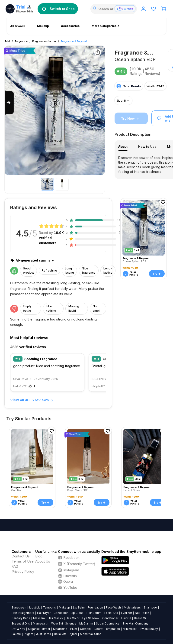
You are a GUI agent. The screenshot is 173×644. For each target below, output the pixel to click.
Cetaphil (86, 629)
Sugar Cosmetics (108, 623)
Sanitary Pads (21, 618)
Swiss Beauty (149, 629)
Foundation (95, 607)
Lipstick (35, 607)
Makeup (64, 607)
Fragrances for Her (44, 41)
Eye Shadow (91, 618)
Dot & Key (18, 629)
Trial (7, 41)
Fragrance (21, 41)
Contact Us (21, 556)
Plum (74, 629)
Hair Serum (94, 613)
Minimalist (130, 629)
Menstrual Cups (91, 634)
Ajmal (73, 634)
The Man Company (135, 623)
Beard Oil (140, 618)
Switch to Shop (58, 9)
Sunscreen (19, 607)
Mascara (39, 618)
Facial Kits (111, 613)
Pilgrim (29, 634)
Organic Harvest (39, 629)
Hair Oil (126, 618)
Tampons (49, 607)
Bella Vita (60, 634)
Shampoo (150, 607)
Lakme (16, 634)
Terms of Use (23, 561)
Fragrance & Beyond (74, 41)
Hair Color (73, 618)
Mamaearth (41, 623)
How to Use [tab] (147, 147)
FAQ (15, 566)
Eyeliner (127, 613)
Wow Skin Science (64, 623)
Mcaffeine (60, 629)
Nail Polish (142, 613)
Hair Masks (55, 618)
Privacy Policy (23, 571)
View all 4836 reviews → (32, 400)
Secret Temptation (107, 629)
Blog (39, 556)
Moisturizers (132, 607)
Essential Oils (21, 623)
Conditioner (110, 618)
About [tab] (123, 147)
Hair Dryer (44, 613)
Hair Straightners (23, 613)
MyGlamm (86, 623)
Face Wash (113, 607)
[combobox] (114, 9)
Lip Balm (79, 607)
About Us (43, 561)
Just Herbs (44, 634)
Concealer (61, 613)
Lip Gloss (77, 613)
